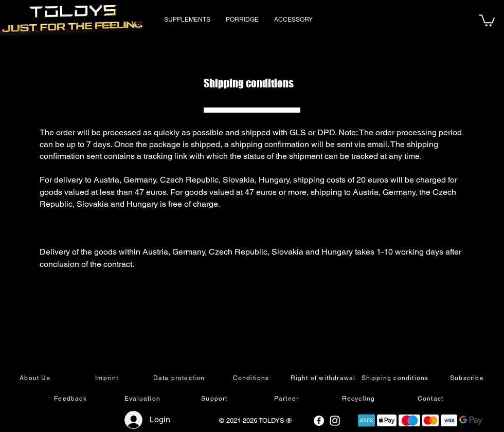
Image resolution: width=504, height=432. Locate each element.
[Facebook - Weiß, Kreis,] (319, 421)
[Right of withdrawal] (324, 378)
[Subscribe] (468, 378)
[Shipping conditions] (396, 378)
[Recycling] (359, 399)
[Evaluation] (143, 399)
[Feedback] (71, 399)
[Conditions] (252, 378)
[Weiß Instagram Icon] (335, 421)
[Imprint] (108, 378)
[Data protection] (180, 378)
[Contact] (431, 399)
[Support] (215, 399)
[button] (487, 20)
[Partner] (287, 399)
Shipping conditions (249, 83)
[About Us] (36, 378)
